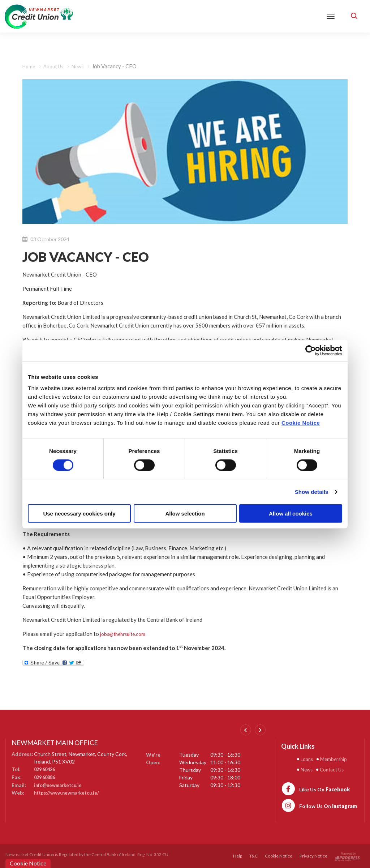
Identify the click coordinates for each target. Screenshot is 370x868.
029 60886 (46, 777)
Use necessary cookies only (79, 514)
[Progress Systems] (347, 856)
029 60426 (46, 769)
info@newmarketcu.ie (60, 784)
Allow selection (185, 514)
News (82, 66)
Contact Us (335, 769)
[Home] (39, 16)
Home (29, 66)
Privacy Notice (313, 856)
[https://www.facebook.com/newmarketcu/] (315, 788)
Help (238, 856)
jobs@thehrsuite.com (125, 634)
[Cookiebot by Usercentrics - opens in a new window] (311, 350)
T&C (253, 856)
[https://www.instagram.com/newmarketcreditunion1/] (319, 805)
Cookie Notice (301, 423)
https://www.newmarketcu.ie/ (70, 792)
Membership (337, 759)
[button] (354, 16)
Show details (312, 491)
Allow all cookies (291, 514)
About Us (56, 66)
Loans (308, 759)
